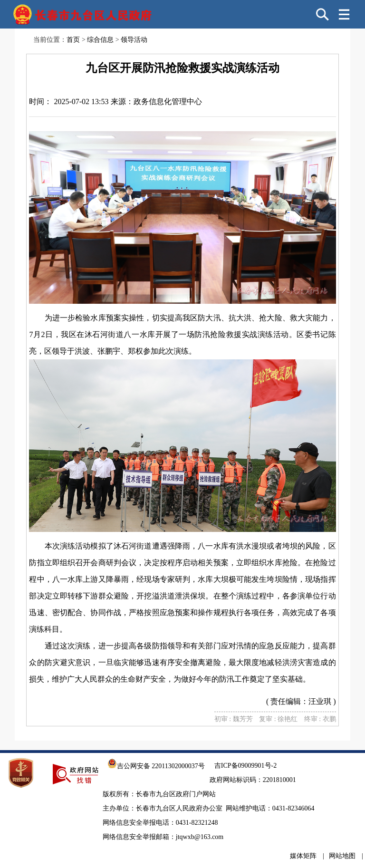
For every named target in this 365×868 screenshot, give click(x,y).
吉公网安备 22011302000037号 (156, 766)
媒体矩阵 (303, 856)
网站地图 (342, 856)
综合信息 (100, 40)
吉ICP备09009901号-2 (245, 766)
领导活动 (134, 40)
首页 (73, 40)
